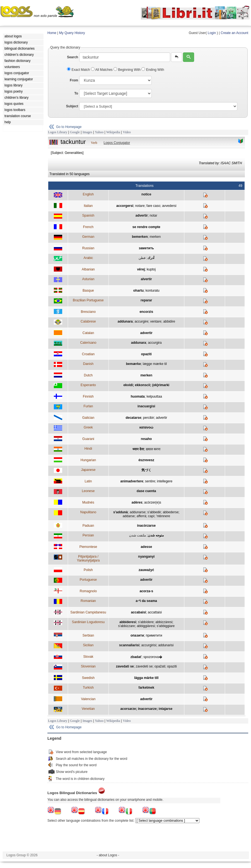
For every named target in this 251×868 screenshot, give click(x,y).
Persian (88, 535)
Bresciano (88, 312)
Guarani (88, 439)
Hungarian (88, 460)
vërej (141, 269)
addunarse (138, 512)
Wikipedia (113, 132)
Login (212, 33)
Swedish (88, 678)
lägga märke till (146, 678)
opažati (160, 666)
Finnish (88, 396)
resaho (146, 439)
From (74, 80)
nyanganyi (146, 557)
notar (153, 216)
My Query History (72, 33)
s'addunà (120, 512)
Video (127, 132)
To (76, 93)
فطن (142, 258)
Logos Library (58, 132)
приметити (154, 635)
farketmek (146, 688)
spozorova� (153, 657)
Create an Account (234, 33)
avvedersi (169, 206)
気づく (146, 470)
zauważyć (146, 570)
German (88, 237)
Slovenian (88, 666)
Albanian (88, 269)
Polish (88, 570)
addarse (129, 516)
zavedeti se (144, 666)
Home (52, 33)
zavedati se (125, 666)
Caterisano (88, 343)
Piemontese (88, 547)
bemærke (133, 364)
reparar (146, 300)
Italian (88, 206)
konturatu (153, 291)
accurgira (155, 343)
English (88, 194)
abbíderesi (128, 622)
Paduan (88, 526)
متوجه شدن (156, 535)
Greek (88, 427)
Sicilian (88, 645)
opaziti (146, 354)
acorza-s (146, 591)
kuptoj (151, 269)
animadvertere (132, 481)
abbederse (171, 512)
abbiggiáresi (146, 626)
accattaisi (155, 612)
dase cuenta (146, 491)
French (88, 227)
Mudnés (88, 502)
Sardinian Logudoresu (88, 622)
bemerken (140, 237)
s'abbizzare (126, 626)
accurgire (141, 321)
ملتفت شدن (137, 535)
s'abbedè (154, 512)
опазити (137, 635)
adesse (146, 547)
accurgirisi (149, 645)
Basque (88, 291)
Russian (88, 248)
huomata (138, 396)
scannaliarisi (129, 645)
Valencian (88, 699)
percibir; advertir (155, 418)
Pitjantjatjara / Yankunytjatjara (88, 558)
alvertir (146, 279)
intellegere (165, 481)
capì (151, 516)
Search (73, 57)
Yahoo (99, 132)
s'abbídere (146, 622)
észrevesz (146, 460)
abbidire (169, 321)
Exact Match (79, 70)
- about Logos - (108, 855)
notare (140, 206)
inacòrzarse (146, 526)
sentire (150, 481)
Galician (88, 418)
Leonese (88, 491)
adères (137, 502)
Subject (72, 106)
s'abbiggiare (166, 626)
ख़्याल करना (153, 449)
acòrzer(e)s (153, 502)
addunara (125, 321)
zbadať (136, 657)
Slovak (88, 657)
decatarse (133, 418)
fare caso (153, 206)
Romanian (88, 601)
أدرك (151, 258)
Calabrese (88, 321)
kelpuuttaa (154, 396)
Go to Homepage (69, 127)
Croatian (88, 354)
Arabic (88, 258)
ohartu (138, 291)
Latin (88, 481)
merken (155, 237)
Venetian (88, 709)
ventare (156, 321)
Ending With (153, 70)
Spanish (88, 216)
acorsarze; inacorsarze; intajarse (146, 709)
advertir (142, 216)
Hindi (88, 449)
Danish (88, 364)
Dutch (88, 375)
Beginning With (127, 70)
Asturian (88, 279)
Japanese (88, 470)
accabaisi (138, 612)
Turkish (88, 688)
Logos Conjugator (117, 143)
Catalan (88, 333)
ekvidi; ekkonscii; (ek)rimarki (146, 385)
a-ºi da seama (146, 601)
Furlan (88, 406)
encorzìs (146, 312)
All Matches (102, 70)
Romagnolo (88, 591)
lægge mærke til (155, 364)
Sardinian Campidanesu (88, 612)
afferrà (141, 516)
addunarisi (166, 645)
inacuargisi (146, 406)
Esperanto (88, 385)
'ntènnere (163, 516)
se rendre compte (146, 227)
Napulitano (88, 512)
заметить (146, 248)
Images (87, 132)
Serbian (88, 635)
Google (75, 132)
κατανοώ (146, 427)
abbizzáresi (164, 622)
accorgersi (125, 206)
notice (146, 194)
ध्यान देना (138, 449)
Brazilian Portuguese (88, 300)
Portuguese (88, 580)
